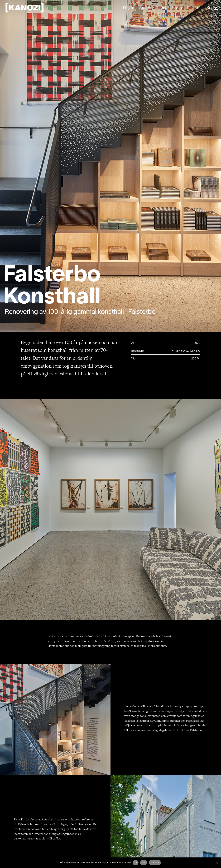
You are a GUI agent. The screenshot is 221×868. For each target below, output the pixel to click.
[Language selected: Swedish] (216, 8)
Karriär (177, 8)
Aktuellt (145, 8)
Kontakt (193, 8)
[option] (216, 8)
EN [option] (216, 8)
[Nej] (217, 863)
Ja (136, 863)
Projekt (129, 8)
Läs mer (155, 863)
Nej (144, 863)
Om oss (162, 8)
